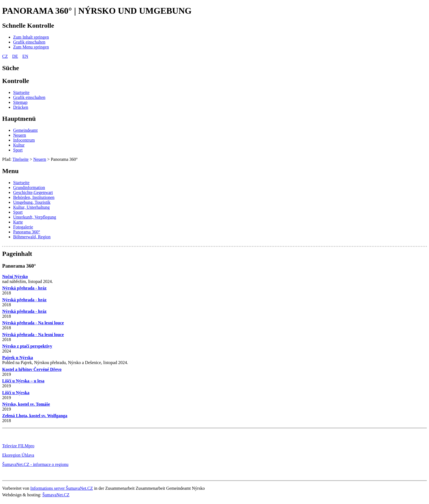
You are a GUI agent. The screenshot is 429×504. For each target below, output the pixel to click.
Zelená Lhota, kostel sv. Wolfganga (35, 416)
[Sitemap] (20, 102)
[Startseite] (21, 92)
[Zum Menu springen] (31, 47)
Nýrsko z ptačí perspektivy (27, 346)
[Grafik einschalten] (29, 42)
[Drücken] (21, 107)
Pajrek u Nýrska (18, 358)
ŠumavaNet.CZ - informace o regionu (35, 464)
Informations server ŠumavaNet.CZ (62, 488)
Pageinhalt (17, 254)
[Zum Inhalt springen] (31, 37)
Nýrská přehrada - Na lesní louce (33, 323)
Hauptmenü (19, 119)
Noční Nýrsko (15, 277)
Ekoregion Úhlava (18, 455)
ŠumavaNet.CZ (56, 495)
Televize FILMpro (18, 446)
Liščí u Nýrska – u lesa (23, 381)
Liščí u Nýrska (16, 393)
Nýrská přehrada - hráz (24, 288)
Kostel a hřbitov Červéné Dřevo (32, 369)
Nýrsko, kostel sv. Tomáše (26, 404)
